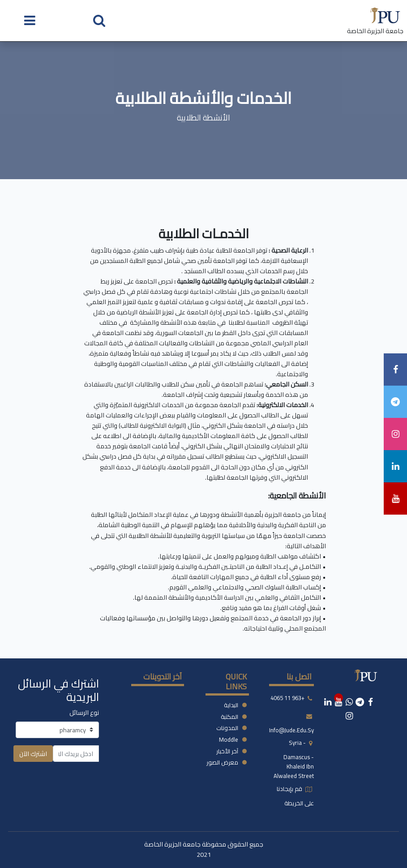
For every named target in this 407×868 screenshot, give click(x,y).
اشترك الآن (33, 754)
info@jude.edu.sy (291, 730)
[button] (99, 20)
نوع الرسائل (84, 712)
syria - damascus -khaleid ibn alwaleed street (294, 759)
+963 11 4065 (287, 698)
